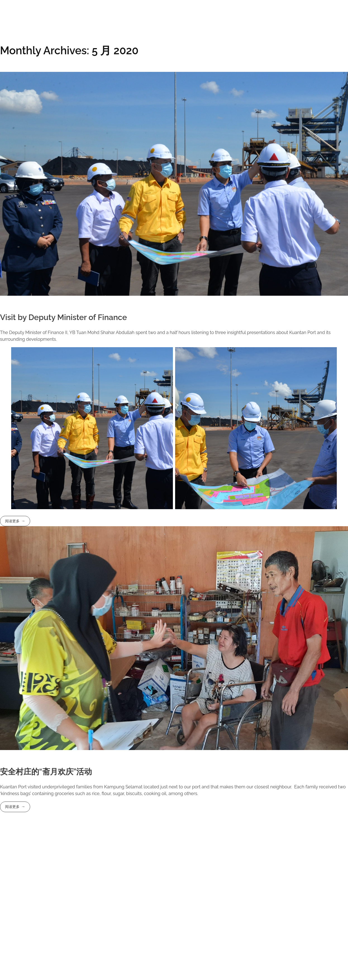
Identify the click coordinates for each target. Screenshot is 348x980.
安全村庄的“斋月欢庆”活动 (46, 772)
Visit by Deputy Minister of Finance (63, 317)
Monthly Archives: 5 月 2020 (69, 50)
